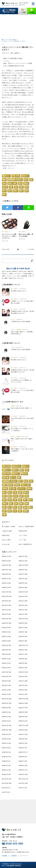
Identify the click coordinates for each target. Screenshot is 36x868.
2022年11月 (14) (23, 645)
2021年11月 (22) (23, 672)
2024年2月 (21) (6, 614)
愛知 (10, 496)
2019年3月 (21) (23, 743)
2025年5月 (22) (23, 579)
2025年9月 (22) (23, 570)
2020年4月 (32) (6, 717)
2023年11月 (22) (23, 619)
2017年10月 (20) (7, 783)
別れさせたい (16, 466)
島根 (27, 504)
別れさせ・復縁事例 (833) (26, 527)
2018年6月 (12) (6, 766)
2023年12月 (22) (6, 619)
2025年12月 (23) (6, 565)
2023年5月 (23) (23, 632)
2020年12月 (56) (7, 699)
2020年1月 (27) (23, 721)
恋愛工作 (15, 470)
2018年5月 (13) (23, 766)
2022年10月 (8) (6, 650)
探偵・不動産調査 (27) (25, 544)
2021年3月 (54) (23, 690)
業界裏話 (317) (23, 531)
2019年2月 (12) (6, 748)
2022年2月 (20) (6, 668)
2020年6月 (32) (6, 712)
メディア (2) (22, 540)
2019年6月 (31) (6, 739)
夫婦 (4, 183)
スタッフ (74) (23, 535)
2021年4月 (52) (6, 690)
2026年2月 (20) (6, 561)
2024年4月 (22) (6, 610)
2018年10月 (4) (6, 757)
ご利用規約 (14, 856)
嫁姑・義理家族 (8, 485)
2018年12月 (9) (6, 752)
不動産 (17, 485)
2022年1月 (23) (23, 668)
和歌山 (15, 191)
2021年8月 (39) (6, 681)
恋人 (26, 180)
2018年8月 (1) (6, 761)
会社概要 (5, 856)
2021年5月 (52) (23, 685)
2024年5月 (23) (23, 605)
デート (13, 477)
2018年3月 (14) (23, 770)
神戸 (4, 191)
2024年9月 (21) (23, 596)
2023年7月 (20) (23, 628)
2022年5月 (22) (23, 659)
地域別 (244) (6, 535)
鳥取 (21, 504)
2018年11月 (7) (23, 752)
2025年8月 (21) (6, 574)
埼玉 (10, 492)
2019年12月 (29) (7, 725)
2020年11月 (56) (23, 699)
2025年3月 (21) (23, 583)
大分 (15, 511)
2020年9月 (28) (23, 703)
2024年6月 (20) (6, 605)
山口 (10, 507)
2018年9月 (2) (23, 757)
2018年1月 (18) (23, 774)
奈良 (10, 191)
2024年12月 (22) (6, 592)
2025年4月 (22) (6, 583)
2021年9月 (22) (23, 676)
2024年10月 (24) (7, 596)
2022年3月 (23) (23, 663)
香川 (15, 507)
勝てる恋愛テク (16, 53)
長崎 (10, 511)
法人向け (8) (6, 544)
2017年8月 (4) (6, 788)
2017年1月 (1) (6, 792)
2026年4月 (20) (6, 556)
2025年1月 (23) (23, 587)
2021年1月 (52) (23, 694)
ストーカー (21, 489)
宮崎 (20, 511)
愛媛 (20, 507)
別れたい (26, 466)
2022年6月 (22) (6, 659)
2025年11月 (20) (23, 565)
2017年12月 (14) (7, 779)
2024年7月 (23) (23, 601)
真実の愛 (6, 477)
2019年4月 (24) (6, 743)
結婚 (31, 180)
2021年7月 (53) (23, 681)
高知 (25, 507)
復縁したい (6, 176)
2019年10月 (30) (7, 730)
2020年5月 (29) (23, 712)
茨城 (20, 492)
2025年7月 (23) (23, 574)
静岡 (4, 496)
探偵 (22, 470)
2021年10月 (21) (6, 676)
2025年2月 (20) (6, 587)
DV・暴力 (12, 489)
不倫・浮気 (16, 176)
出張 (27, 470)
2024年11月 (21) (23, 592)
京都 (16, 187)
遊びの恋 (24, 474)
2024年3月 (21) (23, 610)
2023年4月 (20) (6, 636)
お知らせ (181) (6, 540)
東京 (20, 183)
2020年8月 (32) (6, 708)
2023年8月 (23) (6, 628)
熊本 (30, 507)
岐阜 (21, 496)
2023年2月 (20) (6, 641)
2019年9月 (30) (23, 730)
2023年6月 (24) (6, 632)
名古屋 (5, 187)
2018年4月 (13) (6, 770)
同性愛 (5, 489)
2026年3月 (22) (23, 556)
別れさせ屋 (6, 466)
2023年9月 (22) (23, 623)
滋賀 (4, 500)
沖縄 (4, 515)
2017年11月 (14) (23, 779)
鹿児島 (26, 511)
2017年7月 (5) (23, 788)
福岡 (4, 195)
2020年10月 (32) (7, 703)
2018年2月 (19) (6, 774)
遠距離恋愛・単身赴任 (15, 180)
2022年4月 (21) (6, 663)
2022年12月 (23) (6, 645)
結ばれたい (25, 176)
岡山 (21, 191)
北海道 (29, 489)
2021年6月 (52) (6, 685)
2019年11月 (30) (23, 725)
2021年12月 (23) (6, 672)
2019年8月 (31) (6, 734)
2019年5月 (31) (23, 739)
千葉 (15, 492)
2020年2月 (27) (6, 721)
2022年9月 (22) (23, 650)
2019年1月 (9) (23, 748)
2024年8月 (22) (6, 601)
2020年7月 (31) (23, 708)
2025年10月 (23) (7, 570)
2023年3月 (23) (23, 636)
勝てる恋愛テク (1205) (8, 527)
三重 (11, 187)
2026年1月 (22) (23, 561)
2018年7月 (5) (23, 761)
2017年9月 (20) (23, 783)
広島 (27, 191)
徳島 (4, 507)
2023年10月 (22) (6, 623)
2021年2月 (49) (6, 694)
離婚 (4, 180)
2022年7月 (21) (23, 654)
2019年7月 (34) (23, 734)
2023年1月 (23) (23, 641)
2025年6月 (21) (6, 579)
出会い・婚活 (12, 183)
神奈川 (26, 183)
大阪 (21, 187)
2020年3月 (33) (23, 717)
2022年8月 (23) (6, 654)
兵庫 (27, 187)
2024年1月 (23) (23, 614)
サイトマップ (24, 856)
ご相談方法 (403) (7, 531)
